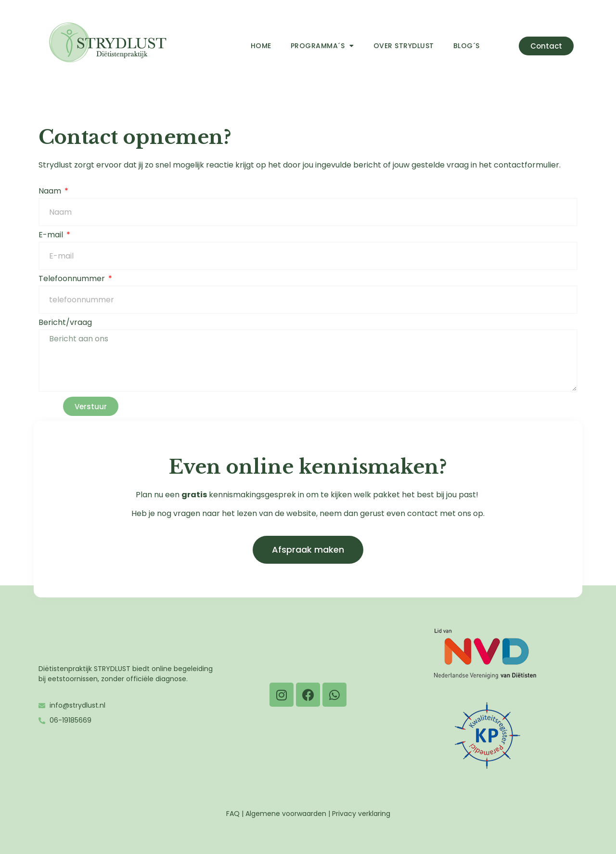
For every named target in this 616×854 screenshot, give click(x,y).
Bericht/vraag (65, 323)
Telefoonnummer (73, 279)
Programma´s (322, 46)
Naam (51, 192)
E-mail (52, 236)
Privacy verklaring (361, 814)
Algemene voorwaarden (286, 814)
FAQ (233, 814)
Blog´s (467, 46)
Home (261, 46)
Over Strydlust (404, 46)
